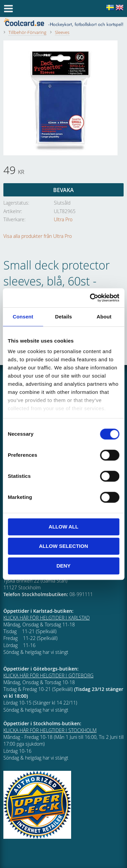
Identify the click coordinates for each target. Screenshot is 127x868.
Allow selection (63, 546)
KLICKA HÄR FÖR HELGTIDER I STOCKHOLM (50, 730)
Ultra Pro (63, 219)
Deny (64, 566)
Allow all (64, 527)
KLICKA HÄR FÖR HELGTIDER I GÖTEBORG (48, 675)
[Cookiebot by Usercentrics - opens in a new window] (90, 298)
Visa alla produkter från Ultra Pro (38, 236)
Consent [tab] (23, 317)
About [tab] (104, 317)
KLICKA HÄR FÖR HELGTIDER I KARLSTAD (47, 618)
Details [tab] (64, 317)
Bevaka (63, 190)
